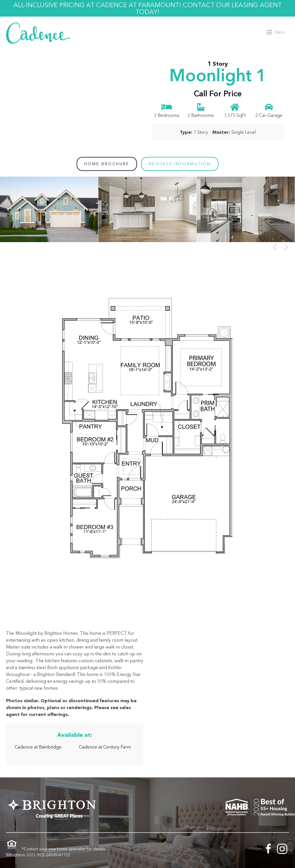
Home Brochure (107, 164)
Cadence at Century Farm (105, 747)
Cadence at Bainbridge (38, 747)
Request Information (180, 164)
